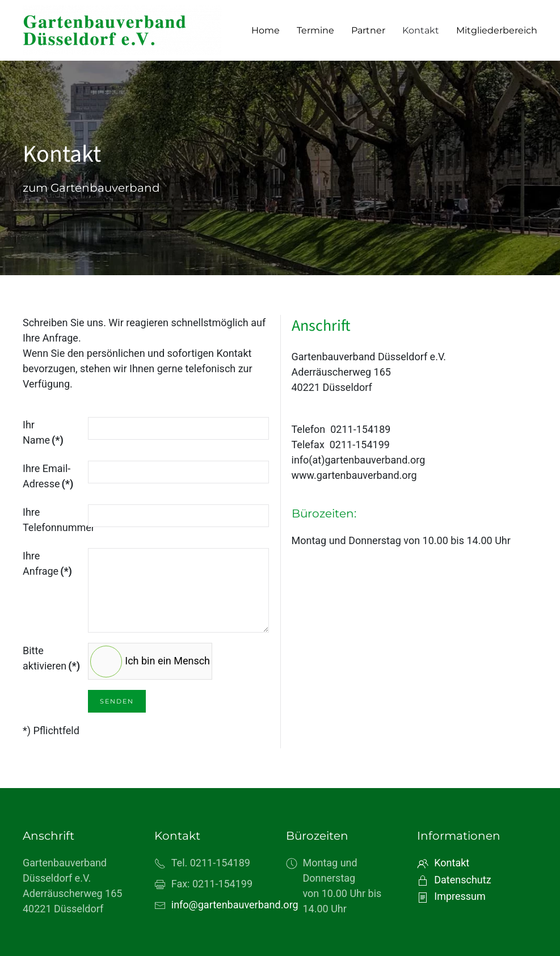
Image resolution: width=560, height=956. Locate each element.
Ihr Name (43, 432)
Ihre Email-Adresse (48, 476)
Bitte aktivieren (51, 658)
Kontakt (421, 30)
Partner (368, 30)
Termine (315, 30)
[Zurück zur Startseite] (122, 30)
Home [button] (266, 30)
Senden (117, 701)
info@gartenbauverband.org (235, 905)
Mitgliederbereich (497, 30)
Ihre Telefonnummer (52, 520)
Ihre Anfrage (47, 563)
